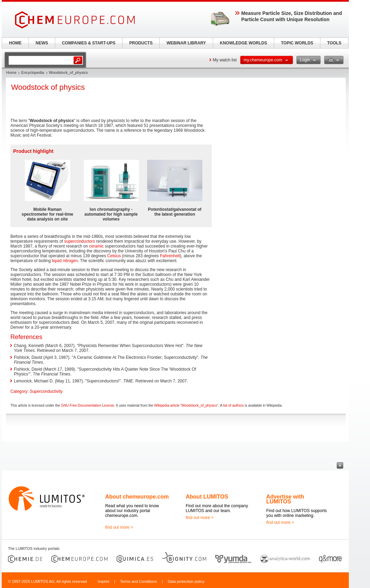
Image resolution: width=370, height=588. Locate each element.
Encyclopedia (32, 72)
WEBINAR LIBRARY (186, 43)
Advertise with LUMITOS (285, 499)
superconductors (80, 241)
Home (11, 72)
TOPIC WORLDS (297, 43)
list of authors (233, 405)
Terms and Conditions (138, 581)
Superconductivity (46, 391)
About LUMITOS (207, 497)
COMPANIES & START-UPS (89, 43)
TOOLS (334, 43)
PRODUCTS (141, 43)
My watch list (225, 60)
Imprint (103, 581)
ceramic (96, 246)
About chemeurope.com (137, 497)
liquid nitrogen (65, 261)
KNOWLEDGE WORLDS (244, 43)
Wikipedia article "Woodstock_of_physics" (186, 405)
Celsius (114, 256)
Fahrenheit (170, 256)
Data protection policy (186, 581)
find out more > (119, 527)
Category (19, 391)
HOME (15, 43)
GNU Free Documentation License (88, 405)
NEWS (42, 43)
